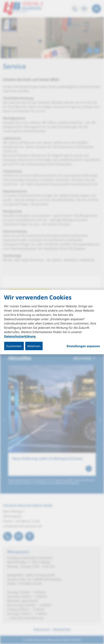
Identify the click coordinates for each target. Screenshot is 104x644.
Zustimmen (14, 346)
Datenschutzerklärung (20, 336)
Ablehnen (34, 346)
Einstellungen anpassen (83, 346)
